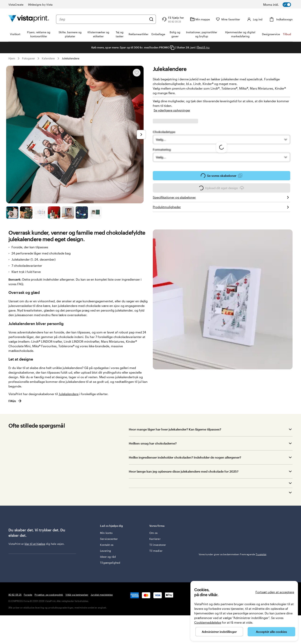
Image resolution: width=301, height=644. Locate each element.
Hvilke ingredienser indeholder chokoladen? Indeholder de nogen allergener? (185, 457)
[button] (211, 483)
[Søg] (153, 19)
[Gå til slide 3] (40, 213)
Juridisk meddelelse (102, 615)
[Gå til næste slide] (141, 135)
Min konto (106, 531)
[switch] (282, 5)
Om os (153, 531)
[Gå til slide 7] (96, 213)
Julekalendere (71, 58)
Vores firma (171, 526)
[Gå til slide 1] (12, 213)
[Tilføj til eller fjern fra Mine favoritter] (137, 73)
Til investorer (158, 543)
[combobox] (104, 19)
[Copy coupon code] (172, 48)
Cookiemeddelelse (208, 622)
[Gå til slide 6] (82, 213)
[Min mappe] (202, 19)
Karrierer (155, 537)
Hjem (12, 58)
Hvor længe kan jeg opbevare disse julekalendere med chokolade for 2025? (184, 471)
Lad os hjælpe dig (122, 526)
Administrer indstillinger (219, 632)
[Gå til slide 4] (54, 213)
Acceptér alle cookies (271, 632)
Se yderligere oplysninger (172, 110)
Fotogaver (29, 58)
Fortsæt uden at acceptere (275, 592)
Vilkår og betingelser (77, 615)
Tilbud (287, 34)
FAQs (15, 401)
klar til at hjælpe (35, 544)
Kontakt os (107, 543)
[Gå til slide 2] (26, 213)
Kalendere (48, 58)
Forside (28, 615)
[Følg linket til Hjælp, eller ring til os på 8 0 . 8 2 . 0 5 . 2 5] (175, 19)
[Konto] (255, 19)
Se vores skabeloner (222, 177)
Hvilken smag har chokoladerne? (153, 443)
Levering (105, 549)
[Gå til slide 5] (68, 213)
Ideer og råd (108, 555)
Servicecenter (109, 537)
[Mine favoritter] (230, 19)
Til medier (156, 549)
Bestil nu (203, 47)
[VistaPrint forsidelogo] (29, 19)
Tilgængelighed (110, 561)
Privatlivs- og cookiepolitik (49, 615)
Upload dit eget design (222, 189)
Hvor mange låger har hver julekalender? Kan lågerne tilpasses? (175, 429)
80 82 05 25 (15, 615)
